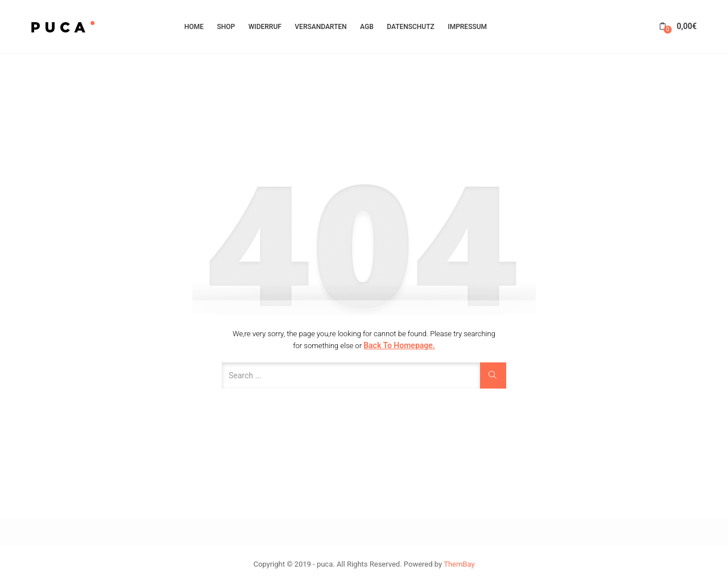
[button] (678, 26)
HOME (194, 27)
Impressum (467, 27)
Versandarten (320, 27)
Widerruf (265, 27)
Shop (226, 27)
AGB (367, 27)
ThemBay (459, 564)
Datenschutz (411, 27)
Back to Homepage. (399, 345)
